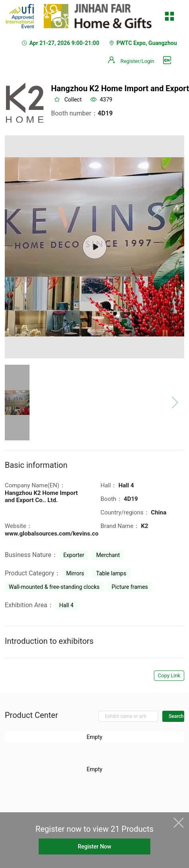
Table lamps (111, 573)
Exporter (74, 555)
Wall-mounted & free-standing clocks (54, 587)
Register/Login (137, 61)
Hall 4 (67, 605)
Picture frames (130, 587)
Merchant (108, 555)
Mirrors (75, 573)
